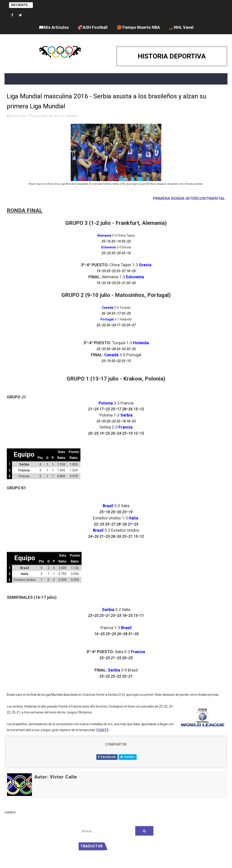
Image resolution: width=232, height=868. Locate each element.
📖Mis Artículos (54, 27)
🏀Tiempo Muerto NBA (138, 27)
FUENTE (102, 730)
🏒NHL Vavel (181, 27)
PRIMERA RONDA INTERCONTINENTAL (189, 198)
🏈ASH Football (93, 27)
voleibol (71, 116)
